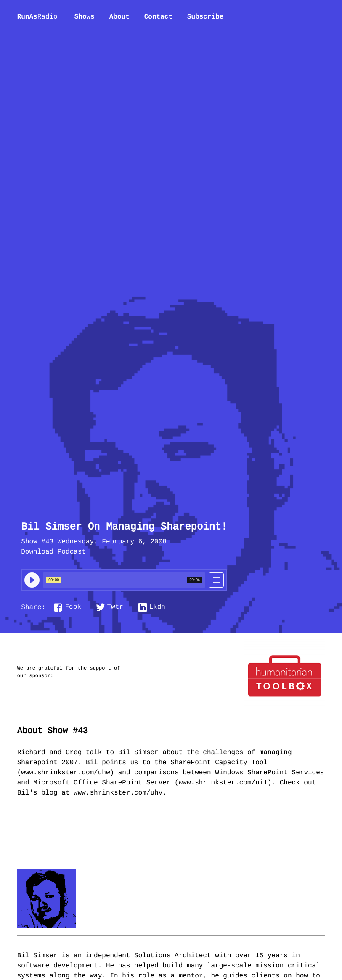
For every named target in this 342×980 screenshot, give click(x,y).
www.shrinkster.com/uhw (65, 773)
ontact (158, 17)
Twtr (115, 607)
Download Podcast (53, 552)
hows (85, 17)
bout (119, 17)
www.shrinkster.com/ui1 (223, 783)
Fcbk (73, 607)
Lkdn (157, 607)
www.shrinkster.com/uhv (118, 793)
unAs (37, 17)
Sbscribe (205, 17)
